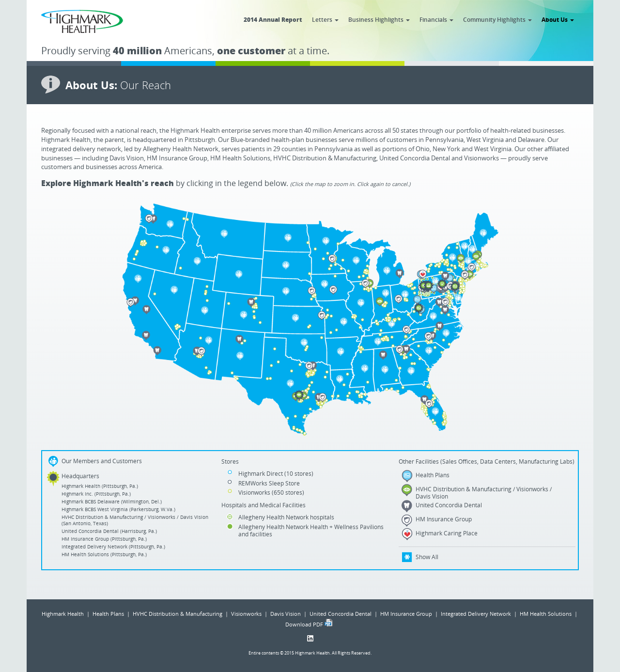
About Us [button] (558, 19)
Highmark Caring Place (447, 533)
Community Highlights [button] (497, 19)
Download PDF (304, 624)
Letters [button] (325, 19)
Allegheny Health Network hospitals (286, 517)
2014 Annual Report (273, 19)
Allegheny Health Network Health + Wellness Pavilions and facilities (311, 530)
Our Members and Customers (102, 461)
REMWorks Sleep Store (269, 483)
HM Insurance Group (444, 519)
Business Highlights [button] (379, 19)
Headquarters (80, 476)
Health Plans (433, 475)
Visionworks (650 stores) (271, 492)
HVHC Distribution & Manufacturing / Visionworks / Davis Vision (484, 492)
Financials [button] (436, 19)
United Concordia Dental (449, 505)
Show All (427, 557)
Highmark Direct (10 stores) (276, 473)
